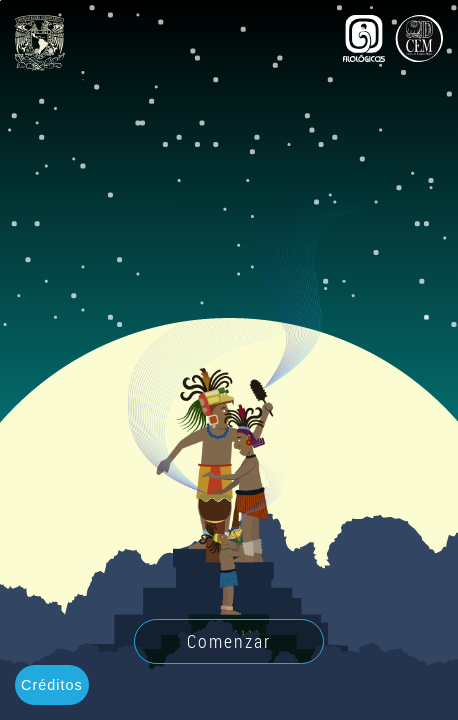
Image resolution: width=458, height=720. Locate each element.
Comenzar (229, 641)
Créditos (52, 685)
